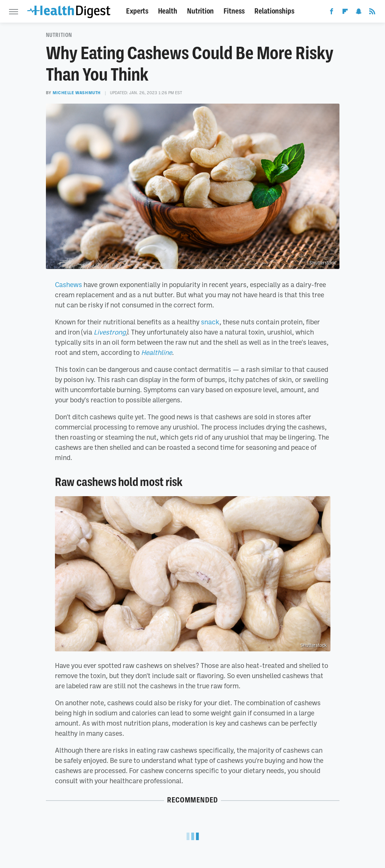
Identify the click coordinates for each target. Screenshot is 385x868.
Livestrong (110, 332)
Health (168, 11)
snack (210, 322)
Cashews (68, 284)
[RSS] (372, 13)
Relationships (274, 11)
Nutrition (200, 11)
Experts (137, 11)
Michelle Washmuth (77, 93)
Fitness (234, 11)
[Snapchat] (359, 13)
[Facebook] (332, 13)
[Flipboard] (345, 13)
